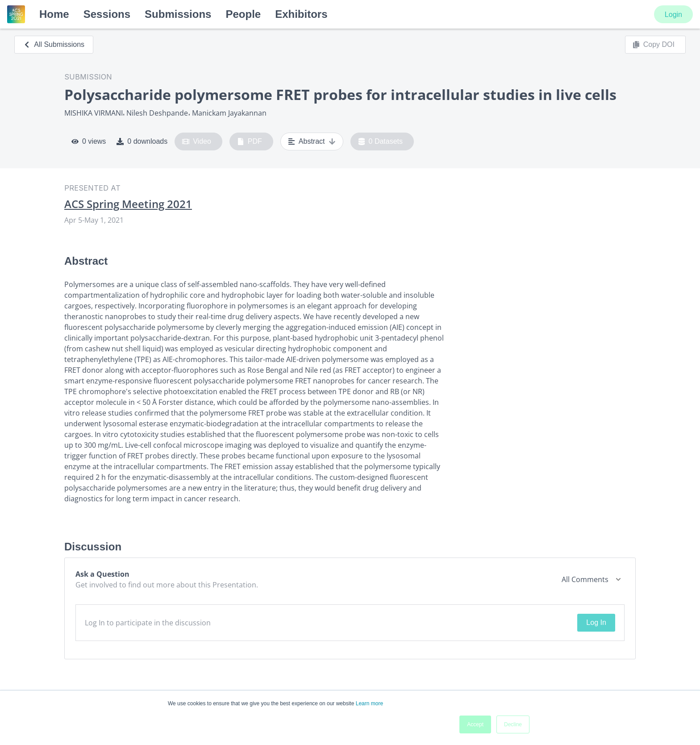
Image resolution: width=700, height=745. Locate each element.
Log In (596, 622)
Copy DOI (654, 45)
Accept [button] (475, 724)
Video (197, 142)
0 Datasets (381, 142)
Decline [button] (513, 724)
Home (54, 14)
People (243, 14)
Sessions (107, 14)
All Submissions (54, 44)
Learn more (369, 703)
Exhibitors (301, 14)
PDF (250, 142)
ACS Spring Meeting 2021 (128, 204)
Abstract (312, 142)
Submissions (178, 14)
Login (673, 15)
